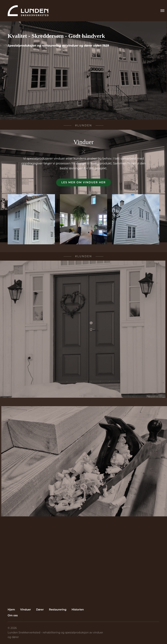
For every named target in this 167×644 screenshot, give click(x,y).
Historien (78, 610)
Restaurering (58, 610)
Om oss (13, 615)
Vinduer (26, 610)
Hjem (11, 610)
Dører (40, 610)
